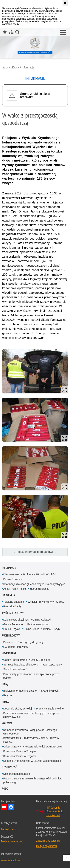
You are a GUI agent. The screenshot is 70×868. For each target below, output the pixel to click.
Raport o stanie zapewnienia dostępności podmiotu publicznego (33, 780)
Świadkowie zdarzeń (15, 669)
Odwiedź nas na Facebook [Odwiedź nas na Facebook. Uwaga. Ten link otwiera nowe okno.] (11, 807)
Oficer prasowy (12, 747)
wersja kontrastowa (11, 860)
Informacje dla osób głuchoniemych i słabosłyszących (34, 584)
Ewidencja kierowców (16, 647)
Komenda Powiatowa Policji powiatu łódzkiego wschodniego (30, 732)
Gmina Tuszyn (51, 629)
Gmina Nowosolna (38, 624)
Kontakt (7, 723)
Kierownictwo (11, 574)
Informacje (28, 68)
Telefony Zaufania (14, 602)
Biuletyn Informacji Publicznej (20, 691)
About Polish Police (15, 589)
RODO (5, 789)
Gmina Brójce (31, 629)
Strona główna (11, 68)
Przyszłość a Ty (12, 606)
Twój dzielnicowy (13, 613)
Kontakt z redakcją (10, 829)
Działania (9, 642)
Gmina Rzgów (12, 629)
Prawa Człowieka (13, 579)
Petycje (8, 695)
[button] (63, 32)
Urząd (6, 684)
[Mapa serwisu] (11, 32)
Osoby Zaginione (41, 660)
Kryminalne (9, 653)
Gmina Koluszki (42, 620)
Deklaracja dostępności (17, 774)
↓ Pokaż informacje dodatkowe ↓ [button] (35, 552)
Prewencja (8, 595)
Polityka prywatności (46, 846)
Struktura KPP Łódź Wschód (39, 574)
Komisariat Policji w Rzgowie (20, 756)
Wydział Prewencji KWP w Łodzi (46, 602)
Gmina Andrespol (13, 624)
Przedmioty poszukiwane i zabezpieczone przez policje (31, 676)
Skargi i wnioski (50, 691)
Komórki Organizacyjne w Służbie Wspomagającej (32, 761)
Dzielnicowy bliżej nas (16, 620)
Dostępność (9, 767)
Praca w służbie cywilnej (50, 709)
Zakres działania (39, 589)
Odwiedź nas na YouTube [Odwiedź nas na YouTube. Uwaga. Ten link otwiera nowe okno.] (4, 807)
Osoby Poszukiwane (15, 660)
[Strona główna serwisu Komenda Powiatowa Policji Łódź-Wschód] (5, 32)
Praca (5, 702)
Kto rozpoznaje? (53, 665)
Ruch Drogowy (11, 635)
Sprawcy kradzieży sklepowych (21, 665)
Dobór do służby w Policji (18, 709)
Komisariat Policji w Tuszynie (20, 751)
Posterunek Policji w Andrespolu (43, 747)
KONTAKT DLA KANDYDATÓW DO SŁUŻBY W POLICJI (31, 740)
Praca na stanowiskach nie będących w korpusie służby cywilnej (31, 715)
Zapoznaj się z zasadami (48, 841)
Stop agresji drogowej (30, 642)
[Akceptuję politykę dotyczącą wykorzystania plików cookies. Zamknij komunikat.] (65, 3)
